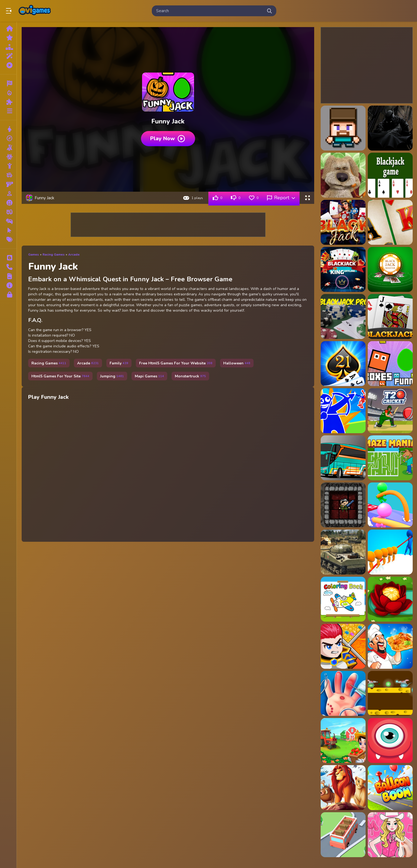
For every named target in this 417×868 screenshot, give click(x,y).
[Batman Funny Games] (390, 128)
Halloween (237, 363)
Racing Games (54, 254)
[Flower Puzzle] (390, 599)
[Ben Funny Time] (343, 175)
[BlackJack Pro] (343, 316)
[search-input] (210, 11)
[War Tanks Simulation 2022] (343, 552)
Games (34, 254)
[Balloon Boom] (390, 788)
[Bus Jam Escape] (343, 835)
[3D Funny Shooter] (343, 128)
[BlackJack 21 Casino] (390, 222)
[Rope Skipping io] (390, 552)
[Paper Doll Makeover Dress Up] (390, 835)
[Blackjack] (390, 175)
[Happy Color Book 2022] (343, 599)
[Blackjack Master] (390, 269)
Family (119, 363)
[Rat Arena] (390, 693)
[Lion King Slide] (343, 788)
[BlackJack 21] (343, 222)
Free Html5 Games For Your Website (176, 363)
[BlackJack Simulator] (390, 316)
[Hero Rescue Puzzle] (343, 646)
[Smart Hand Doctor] (343, 693)
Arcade (74, 254)
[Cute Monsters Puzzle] (390, 740)
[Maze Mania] (390, 458)
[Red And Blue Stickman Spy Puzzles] (343, 411)
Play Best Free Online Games (35, 11)
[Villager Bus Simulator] (343, 458)
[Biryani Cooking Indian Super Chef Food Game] (390, 646)
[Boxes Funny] (390, 364)
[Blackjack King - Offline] (343, 269)
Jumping (112, 376)
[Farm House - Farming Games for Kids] (343, 740)
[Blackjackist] (343, 364)
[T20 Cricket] (390, 411)
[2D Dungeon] (343, 505)
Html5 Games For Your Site (60, 376)
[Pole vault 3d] (390, 505)
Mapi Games (149, 376)
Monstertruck (190, 376)
